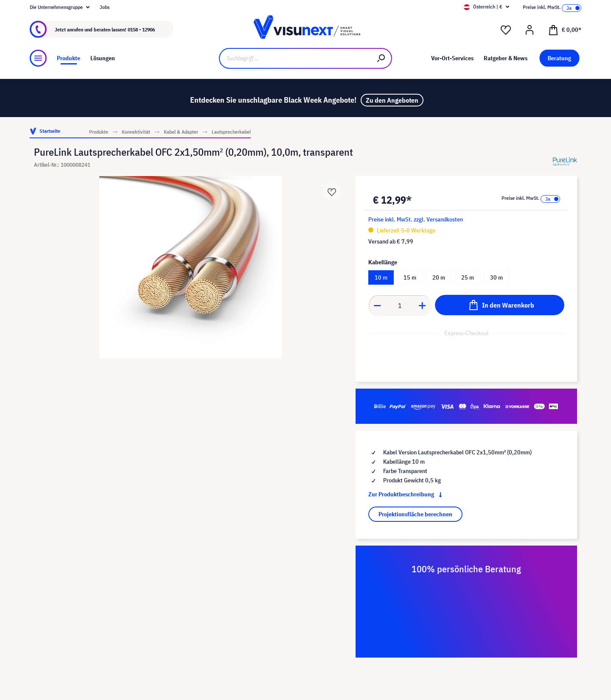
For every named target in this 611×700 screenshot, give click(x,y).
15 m (410, 277)
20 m (439, 277)
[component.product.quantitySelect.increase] (423, 305)
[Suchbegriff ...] (295, 58)
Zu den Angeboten (392, 100)
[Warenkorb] (565, 29)
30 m (496, 277)
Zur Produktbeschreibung (407, 494)
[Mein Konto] (530, 30)
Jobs (105, 7)
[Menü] (38, 58)
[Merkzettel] (506, 30)
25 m (468, 277)
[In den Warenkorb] (500, 305)
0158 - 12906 (141, 29)
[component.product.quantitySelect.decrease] (377, 305)
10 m (381, 277)
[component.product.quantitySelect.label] (400, 305)
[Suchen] (381, 58)
